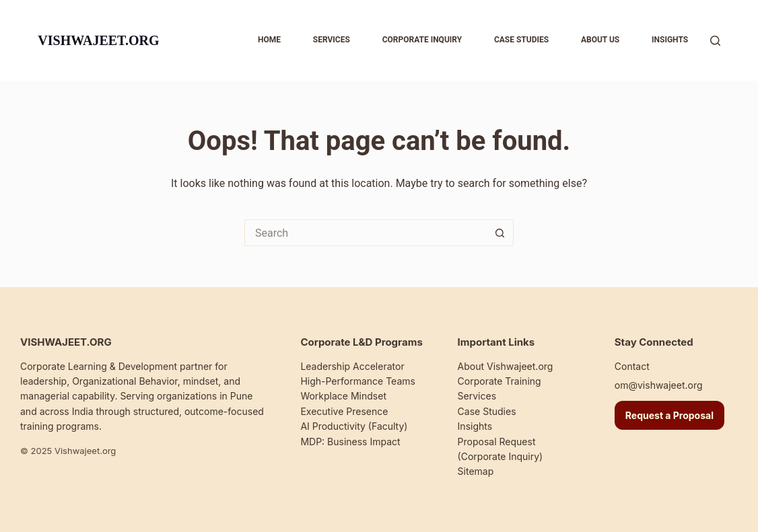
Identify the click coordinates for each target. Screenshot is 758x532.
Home (269, 40)
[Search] (715, 41)
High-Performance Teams (358, 381)
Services (332, 40)
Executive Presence (344, 411)
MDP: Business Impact (350, 442)
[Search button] (500, 233)
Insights (670, 40)
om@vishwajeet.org (659, 385)
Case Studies (487, 411)
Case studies (521, 40)
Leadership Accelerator (352, 366)
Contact (632, 366)
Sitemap (476, 471)
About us (600, 40)
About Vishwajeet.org (506, 366)
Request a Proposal (669, 415)
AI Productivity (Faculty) (354, 426)
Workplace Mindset (343, 396)
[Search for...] (366, 233)
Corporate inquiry (422, 40)
